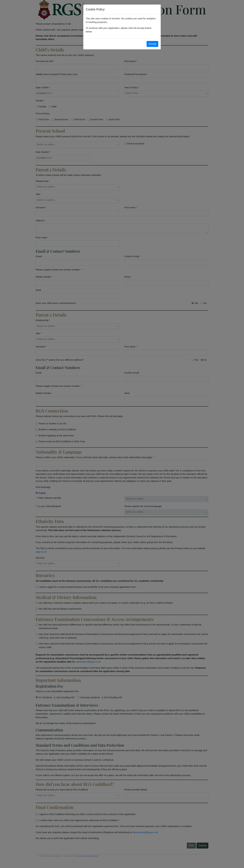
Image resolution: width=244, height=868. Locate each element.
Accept (152, 44)
